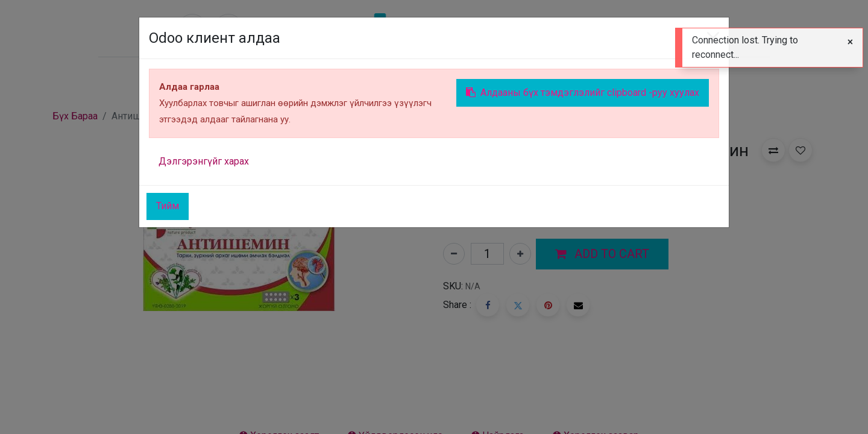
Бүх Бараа (75, 116)
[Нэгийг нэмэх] (520, 254)
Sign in (675, 76)
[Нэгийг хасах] (454, 254)
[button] (602, 254)
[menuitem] (209, 76)
